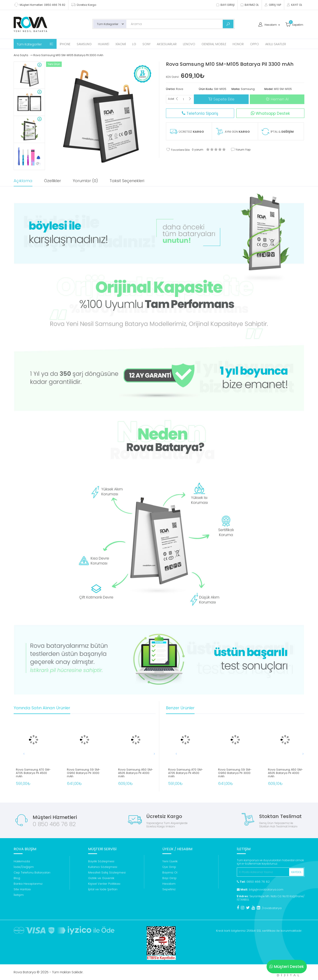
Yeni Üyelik (170, 861)
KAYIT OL (294, 5)
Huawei (104, 44)
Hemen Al (277, 99)
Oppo (254, 44)
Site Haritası (22, 889)
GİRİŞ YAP (273, 5)
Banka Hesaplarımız (28, 884)
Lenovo (189, 44)
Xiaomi (121, 44)
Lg (134, 44)
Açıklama (23, 181)
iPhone (65, 44)
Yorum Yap (241, 150)
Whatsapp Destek (270, 113)
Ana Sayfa (21, 55)
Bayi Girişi (169, 878)
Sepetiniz (169, 889)
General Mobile (214, 44)
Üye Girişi (169, 867)
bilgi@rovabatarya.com (260, 889)
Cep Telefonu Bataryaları (32, 872)
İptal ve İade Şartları (103, 889)
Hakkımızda (22, 861)
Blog (17, 878)
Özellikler (53, 181)
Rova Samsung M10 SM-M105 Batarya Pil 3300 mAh (68, 55)
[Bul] (228, 24)
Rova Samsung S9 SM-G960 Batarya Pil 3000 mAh (84, 773)
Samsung (84, 44)
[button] (150, 754)
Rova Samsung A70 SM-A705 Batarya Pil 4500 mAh (33, 773)
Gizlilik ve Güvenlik (101, 878)
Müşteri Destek (287, 966)
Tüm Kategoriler (35, 44)
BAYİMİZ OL (249, 5)
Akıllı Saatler (276, 44)
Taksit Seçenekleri (127, 181)
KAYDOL (296, 872)
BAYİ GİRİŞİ (225, 5)
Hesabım (169, 884)
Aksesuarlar (167, 44)
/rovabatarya (272, 908)
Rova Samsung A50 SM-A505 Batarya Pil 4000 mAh (136, 773)
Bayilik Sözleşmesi (101, 861)
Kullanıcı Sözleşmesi (103, 867)
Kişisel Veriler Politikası (104, 884)
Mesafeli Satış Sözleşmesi (107, 872)
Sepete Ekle (221, 99)
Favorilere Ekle (178, 149)
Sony (146, 44)
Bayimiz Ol (170, 872)
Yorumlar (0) (85, 181)
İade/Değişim (24, 867)
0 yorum (198, 150)
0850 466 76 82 (253, 882)
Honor (238, 44)
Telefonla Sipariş (200, 113)
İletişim (19, 895)
